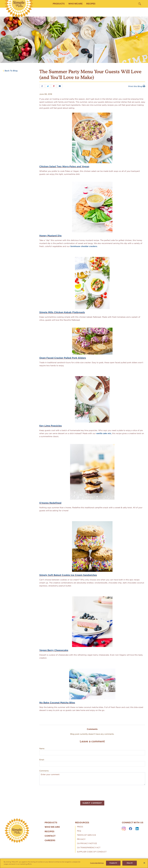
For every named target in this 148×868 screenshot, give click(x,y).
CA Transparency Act (89, 848)
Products (51, 823)
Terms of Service (86, 835)
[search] (140, 4)
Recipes (91, 4)
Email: (42, 760)
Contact (50, 836)
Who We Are (52, 827)
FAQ (79, 831)
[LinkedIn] (137, 829)
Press (80, 827)
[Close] (144, 863)
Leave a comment (92, 741)
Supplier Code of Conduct (92, 852)
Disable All (113, 863)
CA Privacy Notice (87, 844)
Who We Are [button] (75, 4)
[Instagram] (124, 829)
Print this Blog (137, 86)
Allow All (130, 863)
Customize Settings (97, 863)
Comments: (44, 771)
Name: (42, 749)
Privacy (81, 839)
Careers (50, 841)
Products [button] (59, 4)
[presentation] (57, 792)
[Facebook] (131, 829)
